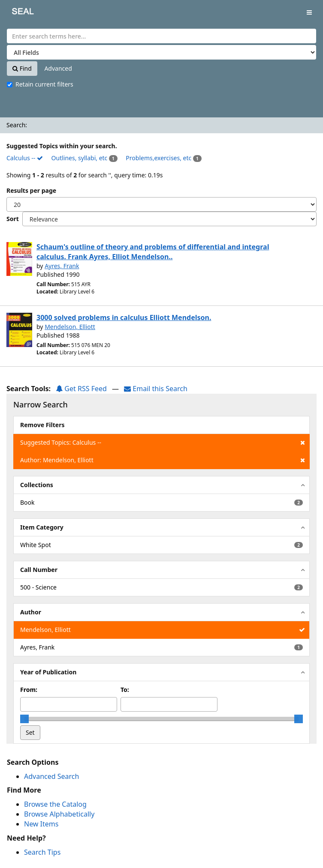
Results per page (31, 190)
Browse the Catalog (55, 804)
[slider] (24, 719)
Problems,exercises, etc (158, 158)
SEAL (17, 13)
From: (29, 690)
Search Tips (42, 852)
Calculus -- (25, 158)
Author (31, 612)
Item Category (42, 527)
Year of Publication (48, 672)
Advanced (58, 68)
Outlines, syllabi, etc (80, 158)
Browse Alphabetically (59, 814)
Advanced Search (51, 776)
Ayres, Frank (62, 266)
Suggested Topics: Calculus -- (163, 443)
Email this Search (156, 389)
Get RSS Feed (81, 389)
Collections (37, 485)
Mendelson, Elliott (70, 327)
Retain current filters (40, 84)
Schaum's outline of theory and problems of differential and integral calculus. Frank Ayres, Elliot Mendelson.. (153, 252)
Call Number (39, 570)
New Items (41, 824)
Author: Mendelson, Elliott (163, 460)
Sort (13, 219)
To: (125, 690)
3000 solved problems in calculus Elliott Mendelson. (124, 317)
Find (22, 68)
